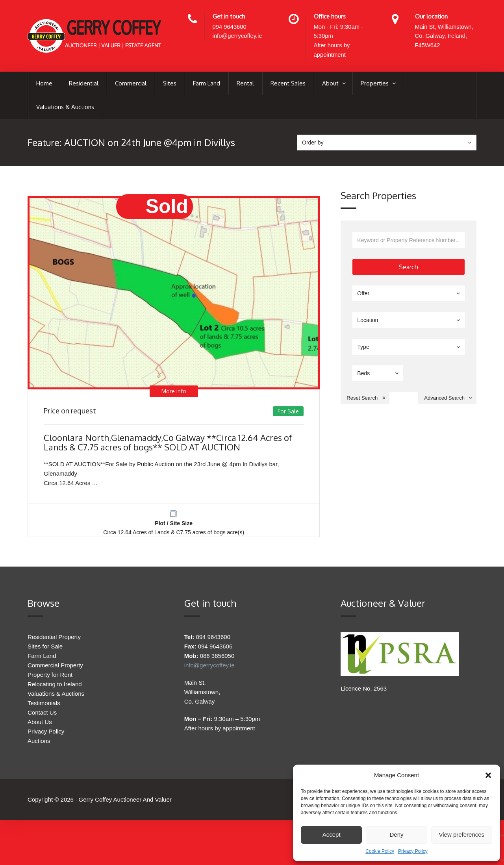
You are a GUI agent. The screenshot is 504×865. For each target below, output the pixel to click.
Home (44, 84)
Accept (332, 834)
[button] (488, 775)
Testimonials (44, 707)
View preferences (462, 834)
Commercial (131, 84)
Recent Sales (288, 84)
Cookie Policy (380, 851)
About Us (40, 725)
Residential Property (54, 640)
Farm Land (207, 84)
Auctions (39, 744)
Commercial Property (55, 669)
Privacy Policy (413, 851)
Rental (245, 84)
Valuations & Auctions (65, 108)
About (331, 84)
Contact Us (42, 716)
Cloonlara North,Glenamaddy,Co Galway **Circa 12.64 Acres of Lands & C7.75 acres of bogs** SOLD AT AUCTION (168, 444)
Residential (84, 84)
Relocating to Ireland (55, 688)
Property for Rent (50, 678)
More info (173, 393)
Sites (170, 84)
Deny (396, 834)
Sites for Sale (45, 650)
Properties (375, 84)
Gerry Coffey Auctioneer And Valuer (125, 805)
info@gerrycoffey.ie (238, 36)
